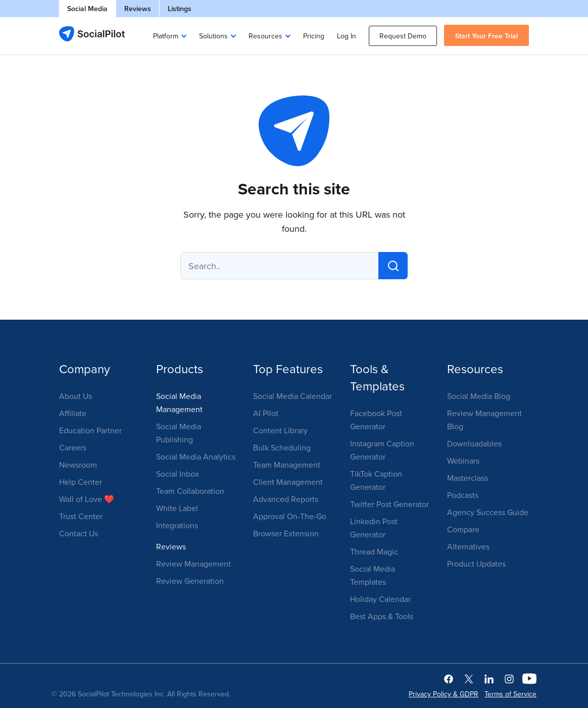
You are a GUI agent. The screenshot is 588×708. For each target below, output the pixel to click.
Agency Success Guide (488, 512)
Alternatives (468, 546)
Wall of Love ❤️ (87, 499)
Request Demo (403, 36)
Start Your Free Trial (486, 36)
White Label (177, 508)
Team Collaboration (190, 491)
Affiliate (73, 413)
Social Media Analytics (196, 457)
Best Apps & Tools (382, 616)
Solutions (213, 36)
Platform (166, 36)
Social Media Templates (373, 575)
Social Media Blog (479, 396)
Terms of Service (510, 694)
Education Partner (90, 430)
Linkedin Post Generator (374, 528)
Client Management (288, 482)
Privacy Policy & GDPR (444, 694)
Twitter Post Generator (389, 504)
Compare (463, 529)
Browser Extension (286, 533)
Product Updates (476, 564)
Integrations (177, 525)
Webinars (463, 461)
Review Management (193, 564)
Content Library (280, 430)
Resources (265, 36)
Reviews (138, 9)
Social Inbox (178, 474)
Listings (180, 9)
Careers (73, 447)
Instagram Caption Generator (382, 450)
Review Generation (190, 581)
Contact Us (79, 533)
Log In (347, 36)
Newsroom (78, 465)
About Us (76, 396)
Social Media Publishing (179, 433)
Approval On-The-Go (290, 516)
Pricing (314, 36)
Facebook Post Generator (376, 420)
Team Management (287, 465)
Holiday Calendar (380, 599)
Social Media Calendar (292, 396)
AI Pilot (266, 413)
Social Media (87, 9)
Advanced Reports (286, 499)
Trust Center (81, 516)
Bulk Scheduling (282, 447)
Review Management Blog (484, 420)
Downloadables (474, 443)
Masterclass (468, 478)
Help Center (81, 482)
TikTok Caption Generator (376, 480)
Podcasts (463, 495)
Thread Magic (374, 551)
